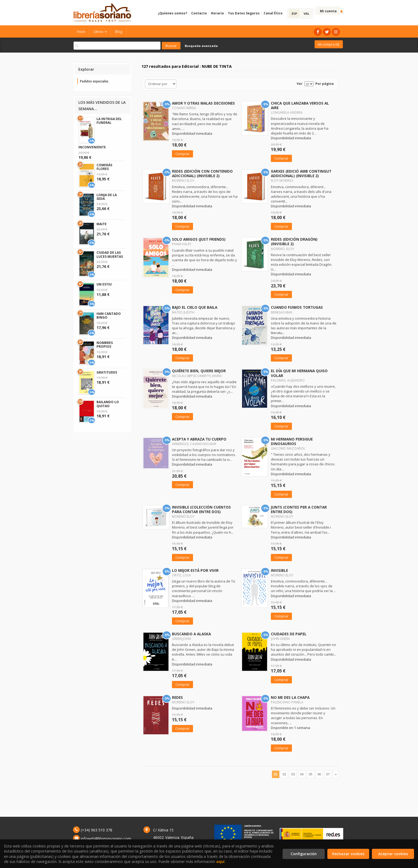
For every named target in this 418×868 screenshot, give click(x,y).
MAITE (102, 224)
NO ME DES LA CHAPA (290, 697)
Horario (217, 13)
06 (319, 774)
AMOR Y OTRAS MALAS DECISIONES (203, 103)
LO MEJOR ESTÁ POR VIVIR (195, 570)
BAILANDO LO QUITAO (108, 404)
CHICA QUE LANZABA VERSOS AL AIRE (300, 105)
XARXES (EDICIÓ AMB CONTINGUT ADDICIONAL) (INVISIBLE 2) (301, 173)
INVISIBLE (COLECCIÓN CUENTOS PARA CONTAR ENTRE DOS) (201, 509)
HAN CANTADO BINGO (109, 316)
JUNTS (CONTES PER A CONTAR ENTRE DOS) (299, 509)
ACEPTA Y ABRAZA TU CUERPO (199, 439)
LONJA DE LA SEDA (107, 197)
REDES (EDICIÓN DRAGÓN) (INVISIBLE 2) (294, 241)
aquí (220, 861)
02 (284, 774)
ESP (294, 13)
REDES (177, 697)
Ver (300, 84)
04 (302, 774)
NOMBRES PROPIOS (105, 345)
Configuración (304, 854)
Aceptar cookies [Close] (393, 854)
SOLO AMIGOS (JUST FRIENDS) (199, 239)
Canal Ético (273, 13)
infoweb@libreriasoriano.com (106, 839)
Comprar (182, 154)
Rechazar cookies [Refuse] (348, 854)
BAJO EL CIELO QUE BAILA (195, 307)
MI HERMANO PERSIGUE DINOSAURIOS (292, 441)
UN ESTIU (104, 284)
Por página (325, 84)
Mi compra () (328, 44)
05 (310, 774)
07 (328, 774)
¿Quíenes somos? (172, 13)
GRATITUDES (107, 372)
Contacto (199, 13)
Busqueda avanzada (201, 46)
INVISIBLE (279, 570)
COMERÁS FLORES (104, 167)
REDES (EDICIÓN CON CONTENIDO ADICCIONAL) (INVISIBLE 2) (202, 173)
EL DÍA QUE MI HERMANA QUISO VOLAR (299, 373)
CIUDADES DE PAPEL (289, 634)
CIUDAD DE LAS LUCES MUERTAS (110, 254)
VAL (306, 13)
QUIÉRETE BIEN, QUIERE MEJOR (199, 371)
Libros (100, 31)
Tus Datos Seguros (244, 13)
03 (293, 774)
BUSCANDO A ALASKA (191, 634)
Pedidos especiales (94, 81)
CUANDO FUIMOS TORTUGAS (297, 307)
